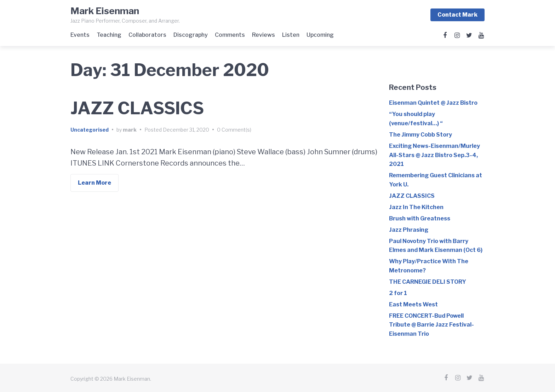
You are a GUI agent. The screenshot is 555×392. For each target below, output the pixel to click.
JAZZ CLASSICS (137, 108)
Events (80, 35)
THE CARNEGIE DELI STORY (428, 281)
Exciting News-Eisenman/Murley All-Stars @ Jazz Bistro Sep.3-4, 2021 (434, 155)
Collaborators (147, 35)
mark (130, 130)
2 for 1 (398, 293)
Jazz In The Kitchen (416, 207)
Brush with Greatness (420, 218)
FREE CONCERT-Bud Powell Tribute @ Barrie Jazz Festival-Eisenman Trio (431, 324)
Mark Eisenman (105, 11)
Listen (291, 35)
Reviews (264, 35)
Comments (230, 35)
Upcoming (320, 35)
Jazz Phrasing (409, 229)
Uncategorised (90, 130)
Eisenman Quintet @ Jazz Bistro (433, 102)
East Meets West (413, 304)
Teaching (109, 35)
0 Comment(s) (234, 130)
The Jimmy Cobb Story (420, 134)
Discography (191, 35)
